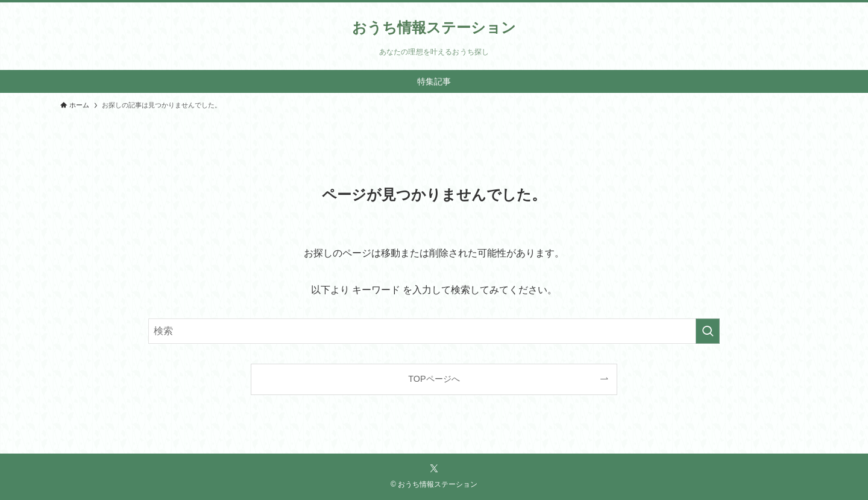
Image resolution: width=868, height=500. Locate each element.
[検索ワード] (434, 331)
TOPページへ (434, 379)
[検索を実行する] (708, 331)
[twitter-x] (434, 469)
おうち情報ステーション (434, 28)
